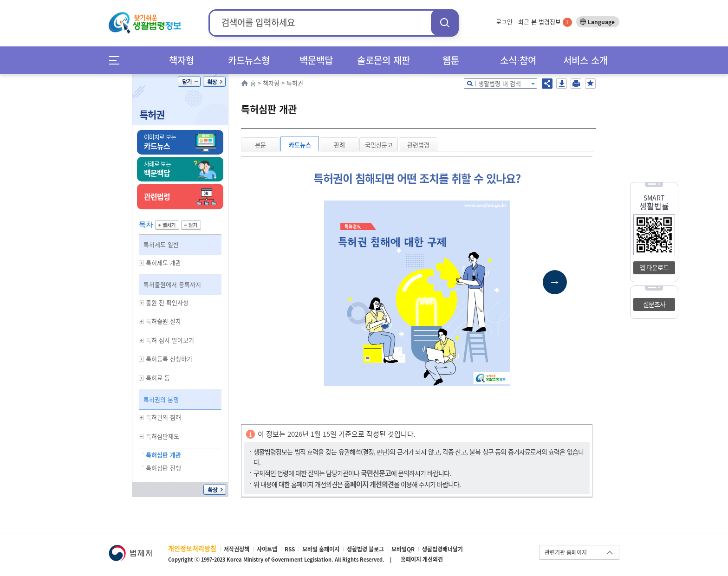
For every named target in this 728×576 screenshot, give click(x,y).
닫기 (189, 82)
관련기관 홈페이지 (566, 552)
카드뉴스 (300, 145)
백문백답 (316, 60)
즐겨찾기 (590, 84)
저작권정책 (237, 549)
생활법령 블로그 (365, 549)
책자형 (182, 60)
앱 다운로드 (654, 267)
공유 (547, 84)
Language (601, 22)
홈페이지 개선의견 (422, 559)
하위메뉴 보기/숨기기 (142, 263)
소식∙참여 (518, 60)
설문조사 (654, 304)
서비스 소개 (585, 60)
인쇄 (576, 84)
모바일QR (403, 549)
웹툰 (451, 60)
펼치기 (167, 225)
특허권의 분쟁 (161, 399)
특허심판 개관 (163, 455)
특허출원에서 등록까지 (172, 284)
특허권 (152, 114)
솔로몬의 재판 (383, 60)
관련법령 (418, 145)
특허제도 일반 (161, 244)
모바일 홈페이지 (321, 549)
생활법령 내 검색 (500, 83)
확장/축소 (214, 82)
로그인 (504, 22)
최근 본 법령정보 (545, 22)
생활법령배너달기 (442, 549)
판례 (339, 145)
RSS (290, 549)
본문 (260, 145)
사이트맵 (267, 549)
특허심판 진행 (163, 468)
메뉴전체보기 (117, 60)
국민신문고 (379, 145)
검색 (445, 23)
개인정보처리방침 (192, 548)
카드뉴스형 (249, 60)
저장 (562, 84)
